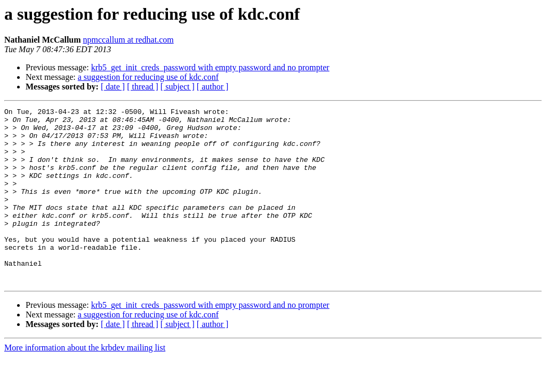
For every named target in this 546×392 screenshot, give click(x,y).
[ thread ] (143, 87)
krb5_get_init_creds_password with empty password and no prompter (210, 67)
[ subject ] (178, 87)
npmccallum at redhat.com (129, 40)
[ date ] (113, 87)
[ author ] (213, 87)
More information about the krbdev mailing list (85, 383)
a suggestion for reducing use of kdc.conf (148, 77)
